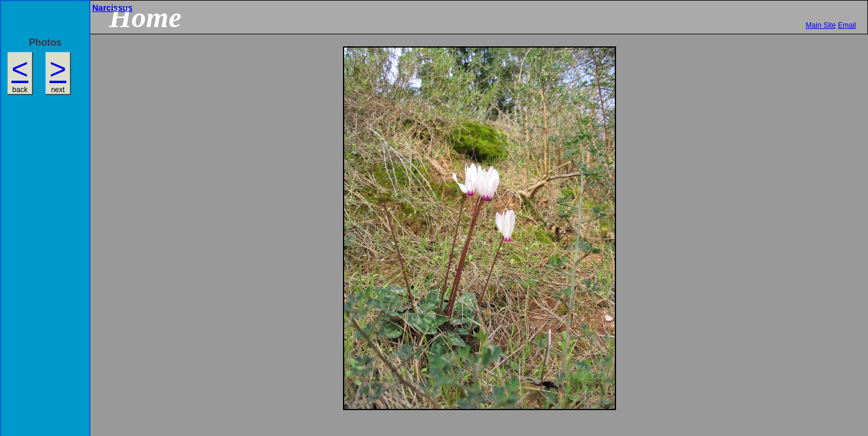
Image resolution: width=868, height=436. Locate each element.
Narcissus (112, 8)
